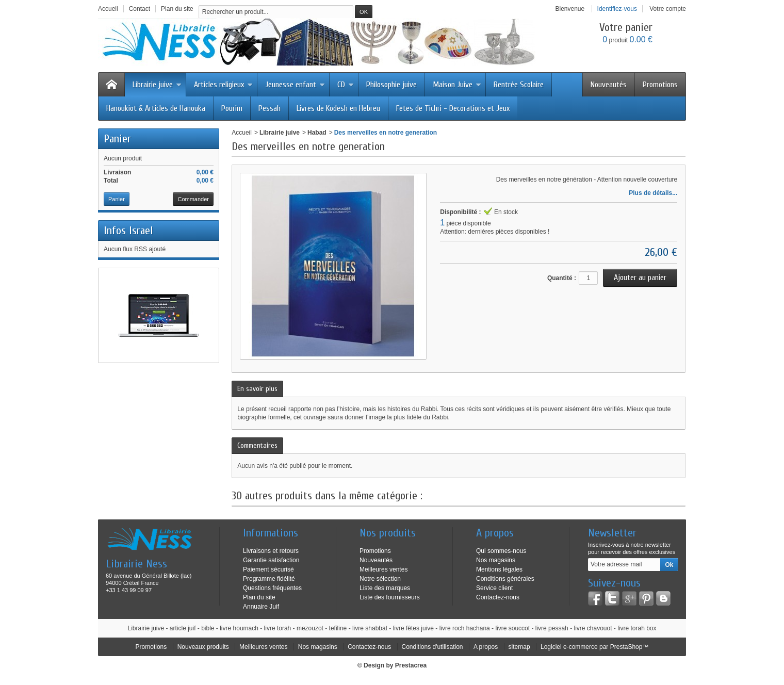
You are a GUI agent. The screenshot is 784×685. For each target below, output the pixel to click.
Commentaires (257, 445)
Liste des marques (385, 588)
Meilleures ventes (383, 569)
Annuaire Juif (261, 607)
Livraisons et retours (271, 551)
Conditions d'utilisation (432, 647)
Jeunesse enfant (295, 85)
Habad (317, 133)
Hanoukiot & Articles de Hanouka (156, 108)
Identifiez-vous (617, 9)
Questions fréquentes (272, 588)
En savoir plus (257, 389)
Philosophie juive (391, 85)
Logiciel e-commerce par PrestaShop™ (594, 647)
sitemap (519, 647)
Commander (193, 199)
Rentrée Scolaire (519, 85)
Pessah (269, 108)
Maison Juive (457, 85)
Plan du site (259, 597)
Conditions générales (505, 579)
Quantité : (562, 278)
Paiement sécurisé (268, 569)
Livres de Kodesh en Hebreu (338, 108)
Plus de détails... (653, 193)
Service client (494, 588)
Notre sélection (380, 579)
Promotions (660, 85)
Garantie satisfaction (271, 560)
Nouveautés (609, 85)
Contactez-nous (498, 597)
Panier (117, 139)
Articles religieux (223, 85)
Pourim (232, 108)
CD (346, 85)
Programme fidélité (269, 579)
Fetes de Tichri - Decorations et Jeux (453, 108)
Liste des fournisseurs (390, 597)
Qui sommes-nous (501, 551)
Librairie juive (157, 85)
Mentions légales (499, 569)
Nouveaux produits (203, 647)
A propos (486, 647)
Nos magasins (496, 560)
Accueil (242, 133)
